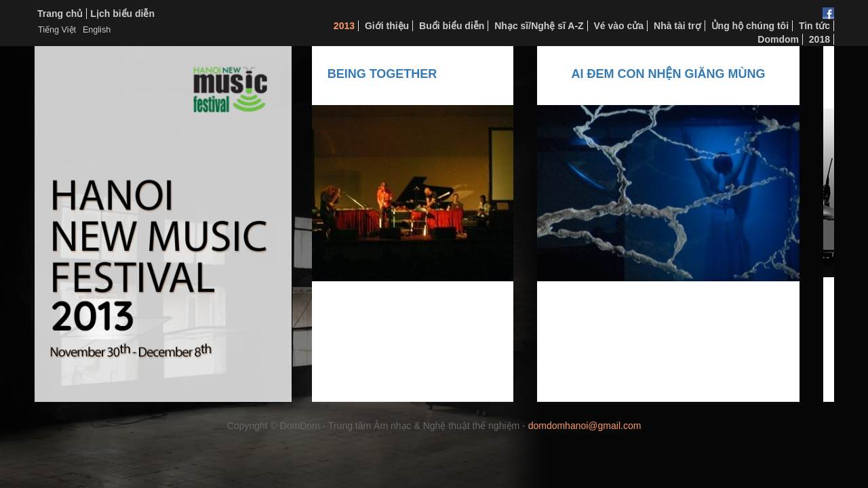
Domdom (778, 39)
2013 (344, 26)
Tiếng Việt (57, 30)
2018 (820, 39)
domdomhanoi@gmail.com (585, 426)
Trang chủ (60, 14)
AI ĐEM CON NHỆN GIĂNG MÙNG (677, 74)
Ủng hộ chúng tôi (750, 26)
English (97, 30)
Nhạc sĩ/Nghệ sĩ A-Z (539, 26)
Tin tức (814, 26)
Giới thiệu (387, 26)
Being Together (391, 74)
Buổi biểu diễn (452, 26)
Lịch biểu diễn (122, 14)
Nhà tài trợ (677, 26)
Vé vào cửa (619, 26)
